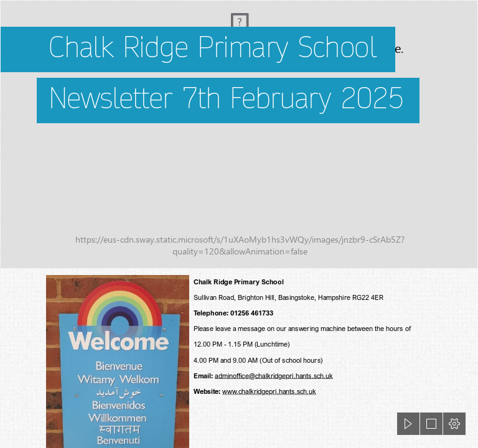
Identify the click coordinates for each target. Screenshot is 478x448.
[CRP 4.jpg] (239, 134)
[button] (408, 424)
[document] (239, 224)
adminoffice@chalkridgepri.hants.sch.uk (274, 376)
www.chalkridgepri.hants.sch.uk (269, 391)
